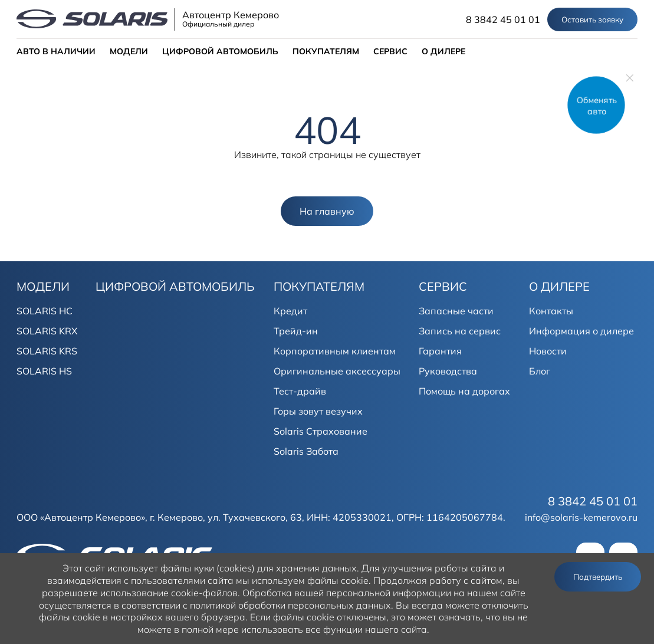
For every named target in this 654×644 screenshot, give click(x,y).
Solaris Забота (306, 451)
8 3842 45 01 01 (503, 19)
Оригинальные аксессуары (337, 371)
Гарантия (440, 351)
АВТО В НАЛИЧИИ (56, 51)
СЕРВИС (390, 51)
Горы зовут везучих (318, 411)
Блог (540, 371)
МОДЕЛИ (129, 51)
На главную (327, 211)
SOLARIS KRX (47, 331)
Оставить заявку (592, 19)
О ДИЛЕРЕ (443, 51)
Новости (548, 351)
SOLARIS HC (45, 311)
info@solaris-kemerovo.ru (581, 517)
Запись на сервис (460, 331)
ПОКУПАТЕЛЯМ (326, 51)
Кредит (290, 311)
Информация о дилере (581, 331)
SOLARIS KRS (47, 351)
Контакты (551, 311)
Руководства (448, 371)
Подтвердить (598, 577)
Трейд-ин (296, 331)
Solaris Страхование (321, 431)
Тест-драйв (300, 391)
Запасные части (456, 311)
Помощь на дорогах (464, 391)
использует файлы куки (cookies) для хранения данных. (233, 568)
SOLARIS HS (44, 371)
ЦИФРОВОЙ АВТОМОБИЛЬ (220, 51)
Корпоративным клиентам (335, 351)
